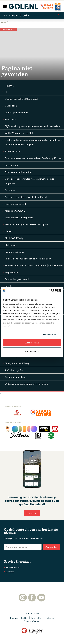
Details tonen (50, 334)
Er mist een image (8, 30)
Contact (10, 572)
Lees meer (32, 513)
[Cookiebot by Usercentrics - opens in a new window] (49, 291)
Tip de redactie (13, 567)
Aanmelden (51, 547)
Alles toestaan (32, 343)
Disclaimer (49, 618)
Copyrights (36, 618)
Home (10, 86)
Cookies (24, 618)
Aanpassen (32, 351)
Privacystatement (32, 621)
